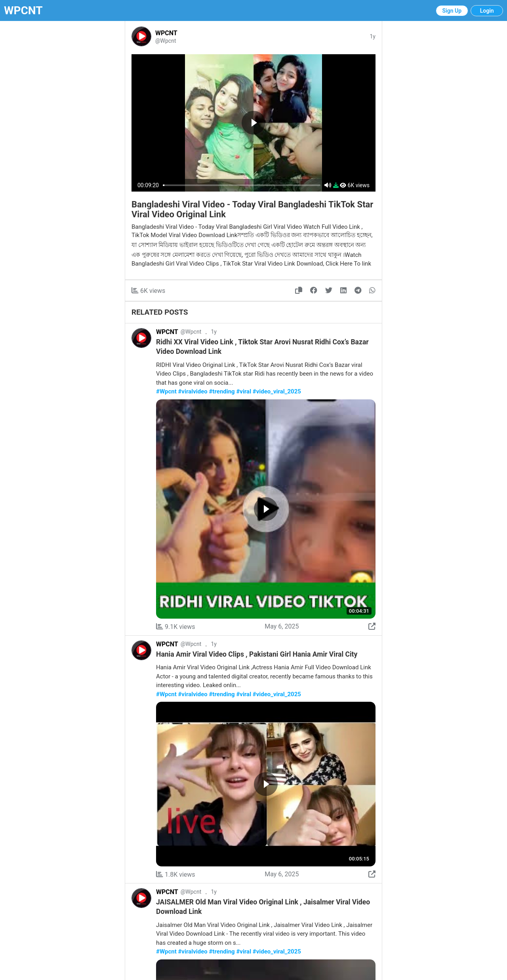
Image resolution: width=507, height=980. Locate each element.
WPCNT (23, 10)
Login (487, 11)
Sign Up (452, 11)
